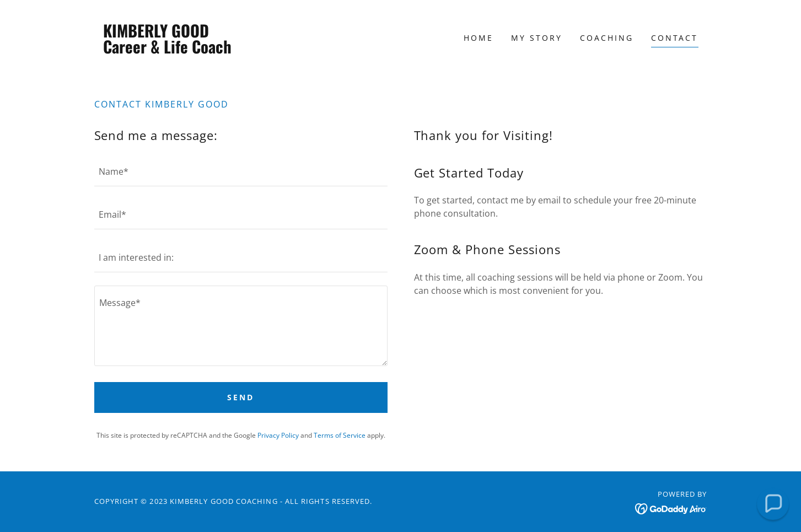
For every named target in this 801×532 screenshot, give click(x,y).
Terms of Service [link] (340, 435)
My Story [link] (537, 38)
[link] (171, 50)
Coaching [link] (607, 38)
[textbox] (241, 171)
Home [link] (479, 38)
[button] (773, 504)
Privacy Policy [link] (278, 435)
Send (241, 397)
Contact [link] (675, 38)
